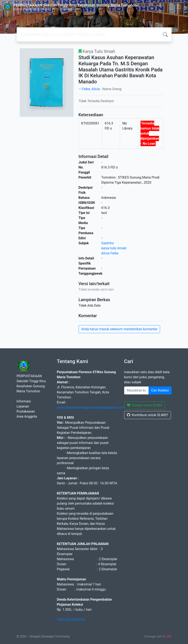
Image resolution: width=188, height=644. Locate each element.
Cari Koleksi (160, 390)
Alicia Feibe (110, 253)
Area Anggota (27, 416)
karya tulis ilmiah (114, 248)
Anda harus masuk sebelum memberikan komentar (119, 329)
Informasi (24, 401)
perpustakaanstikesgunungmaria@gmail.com (91, 407)
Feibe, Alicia (91, 89)
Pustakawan (26, 411)
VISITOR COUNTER (71, 620)
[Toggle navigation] (179, 7)
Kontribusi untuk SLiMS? (148, 415)
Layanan (23, 406)
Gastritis (108, 243)
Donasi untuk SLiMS (145, 405)
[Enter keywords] (136, 390)
